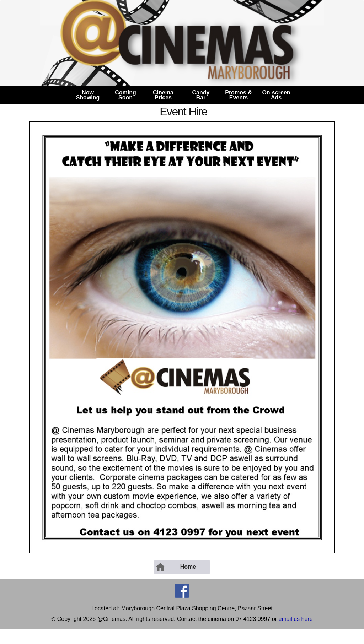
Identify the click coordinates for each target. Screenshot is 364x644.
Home (175, 567)
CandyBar (201, 95)
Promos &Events (239, 95)
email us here (296, 619)
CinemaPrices (163, 95)
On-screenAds (276, 95)
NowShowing (88, 95)
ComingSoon (125, 95)
